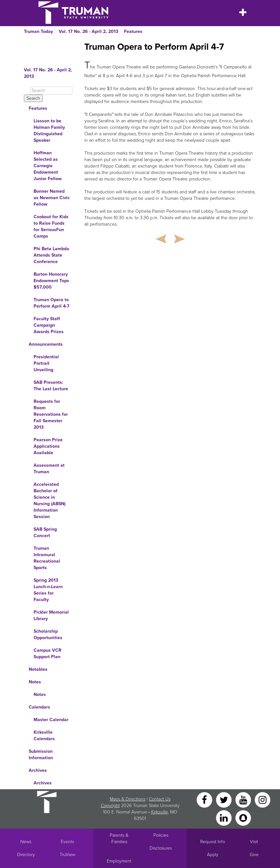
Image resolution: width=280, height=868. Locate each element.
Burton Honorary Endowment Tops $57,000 (51, 281)
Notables (38, 669)
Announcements (46, 344)
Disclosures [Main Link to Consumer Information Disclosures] (161, 848)
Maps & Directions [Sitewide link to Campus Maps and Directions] (128, 799)
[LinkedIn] (224, 817)
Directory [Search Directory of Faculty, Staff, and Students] (26, 855)
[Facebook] (205, 799)
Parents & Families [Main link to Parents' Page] (119, 838)
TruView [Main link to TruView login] (67, 855)
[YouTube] (244, 799)
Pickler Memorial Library (51, 615)
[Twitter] (224, 799)
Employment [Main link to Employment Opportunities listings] (119, 861)
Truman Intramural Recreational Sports (47, 558)
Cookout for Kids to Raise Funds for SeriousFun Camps (51, 226)
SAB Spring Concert (45, 532)
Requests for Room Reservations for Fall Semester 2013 (51, 414)
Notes (35, 682)
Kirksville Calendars (44, 735)
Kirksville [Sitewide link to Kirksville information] (160, 812)
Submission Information (41, 755)
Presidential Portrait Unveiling (46, 363)
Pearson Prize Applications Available (48, 446)
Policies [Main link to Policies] (161, 835)
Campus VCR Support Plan (47, 654)
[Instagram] (263, 799)
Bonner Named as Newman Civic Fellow (52, 198)
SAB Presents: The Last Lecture (51, 386)
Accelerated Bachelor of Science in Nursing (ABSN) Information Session (50, 500)
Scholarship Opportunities (48, 634)
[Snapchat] (243, 817)
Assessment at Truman (49, 469)
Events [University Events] (67, 842)
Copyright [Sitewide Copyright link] (110, 806)
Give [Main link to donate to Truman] (254, 855)
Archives (38, 770)
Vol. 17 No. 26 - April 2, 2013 (88, 31)
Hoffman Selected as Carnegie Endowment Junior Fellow (48, 166)
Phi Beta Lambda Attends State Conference (51, 255)
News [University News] (26, 842)
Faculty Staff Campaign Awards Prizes (49, 325)
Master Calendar (51, 720)
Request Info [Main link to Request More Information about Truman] (213, 842)
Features (133, 31)
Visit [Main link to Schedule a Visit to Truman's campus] (254, 842)
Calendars (39, 707)
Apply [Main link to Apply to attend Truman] (213, 855)
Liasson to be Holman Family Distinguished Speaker (49, 131)
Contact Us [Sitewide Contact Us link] (160, 799)
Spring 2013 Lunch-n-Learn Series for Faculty (48, 590)
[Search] (51, 91)
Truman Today (38, 31)
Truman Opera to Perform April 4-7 (52, 303)
